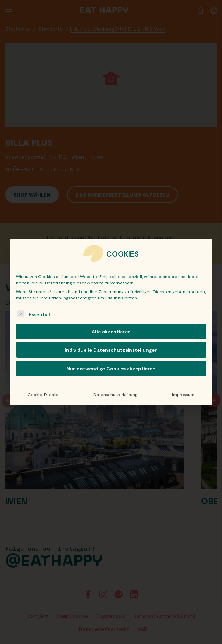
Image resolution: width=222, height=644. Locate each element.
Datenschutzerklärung (115, 394)
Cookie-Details (43, 394)
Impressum (183, 394)
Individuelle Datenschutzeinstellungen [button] (111, 350)
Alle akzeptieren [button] (111, 331)
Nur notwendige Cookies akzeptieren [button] (111, 368)
